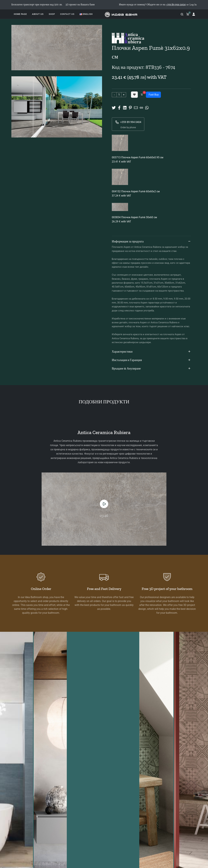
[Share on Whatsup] (147, 107)
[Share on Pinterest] (130, 107)
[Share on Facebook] (119, 107)
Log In (193, 4)
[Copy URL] (141, 107)
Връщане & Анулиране (151, 369)
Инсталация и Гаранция (151, 360)
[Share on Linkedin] (125, 107)
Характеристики (151, 352)
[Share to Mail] (136, 107)
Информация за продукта (151, 242)
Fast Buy (153, 95)
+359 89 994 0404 (128, 122)
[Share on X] (114, 107)
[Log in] (194, 14)
